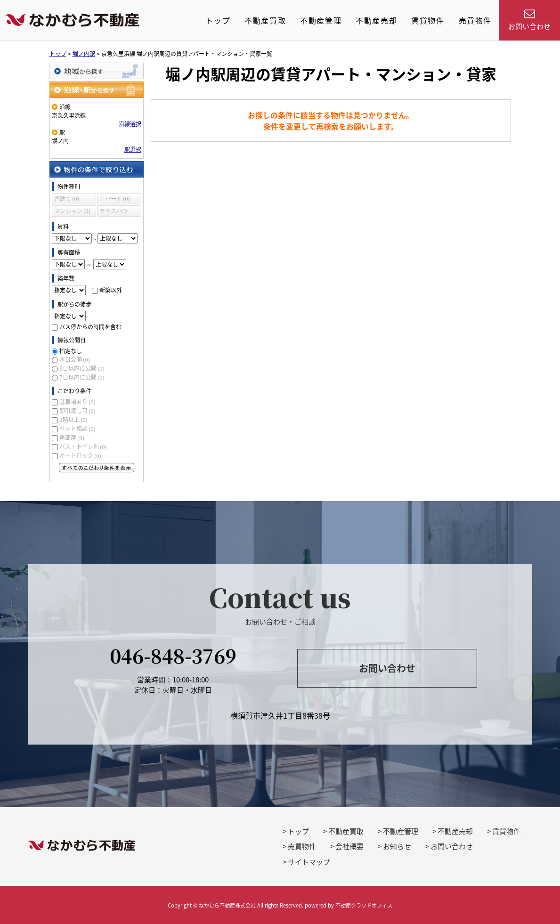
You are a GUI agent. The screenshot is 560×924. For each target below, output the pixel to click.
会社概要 (349, 846)
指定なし (71, 351)
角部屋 (72, 438)
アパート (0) (115, 199)
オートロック (80, 455)
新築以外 (111, 290)
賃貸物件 (428, 20)
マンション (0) (72, 211)
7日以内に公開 (82, 377)
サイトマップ (309, 862)
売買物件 (475, 20)
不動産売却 (376, 20)
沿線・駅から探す (97, 90)
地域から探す (97, 71)
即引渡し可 (77, 411)
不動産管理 (321, 20)
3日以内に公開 (82, 368)
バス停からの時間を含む (90, 327)
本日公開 (75, 359)
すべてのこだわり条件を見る (97, 468)
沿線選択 (130, 124)
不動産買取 (265, 20)
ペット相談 (77, 429)
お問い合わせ (387, 668)
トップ (218, 20)
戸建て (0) (67, 199)
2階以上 (73, 420)
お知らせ (397, 846)
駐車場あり (77, 402)
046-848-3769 (173, 655)
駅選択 (133, 149)
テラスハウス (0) (114, 212)
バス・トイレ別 (83, 446)
